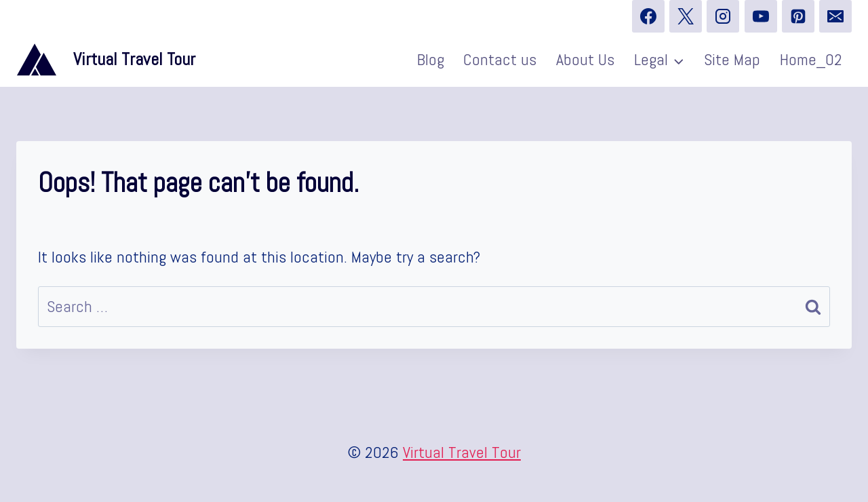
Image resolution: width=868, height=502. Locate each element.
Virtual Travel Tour (462, 452)
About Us (585, 59)
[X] (686, 16)
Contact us (500, 59)
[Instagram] (723, 16)
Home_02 (811, 59)
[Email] (835, 16)
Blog (431, 59)
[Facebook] (648, 16)
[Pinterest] (798, 16)
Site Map (732, 59)
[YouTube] (761, 16)
